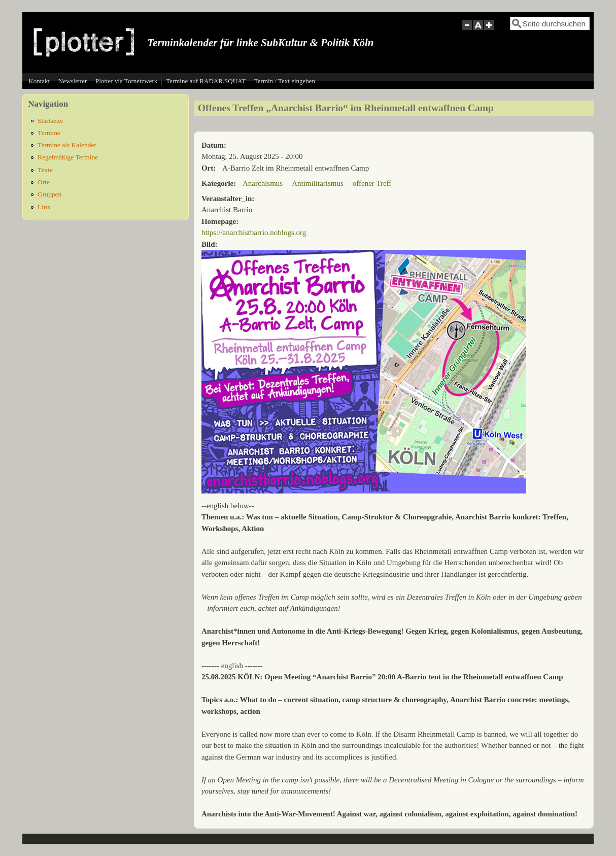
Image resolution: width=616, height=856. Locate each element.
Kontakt (39, 81)
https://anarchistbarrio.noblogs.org (254, 233)
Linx (44, 207)
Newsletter (73, 81)
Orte (44, 182)
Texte (45, 170)
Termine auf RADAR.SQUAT (206, 81)
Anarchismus (263, 183)
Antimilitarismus (318, 183)
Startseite (50, 121)
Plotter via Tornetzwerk (126, 81)
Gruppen (49, 194)
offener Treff (372, 183)
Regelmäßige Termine (68, 157)
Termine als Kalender (67, 145)
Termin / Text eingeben (285, 81)
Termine (49, 133)
